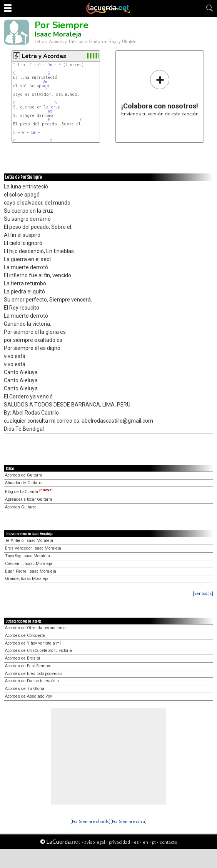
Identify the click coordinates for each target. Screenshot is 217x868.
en (145, 842)
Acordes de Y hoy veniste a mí (33, 643)
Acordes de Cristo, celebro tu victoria (38, 651)
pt (154, 842)
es (136, 842)
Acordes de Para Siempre (28, 666)
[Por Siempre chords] (90, 821)
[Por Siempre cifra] (129, 821)
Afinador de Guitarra (24, 483)
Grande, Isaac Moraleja (27, 579)
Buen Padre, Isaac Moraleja (31, 571)
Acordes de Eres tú (23, 658)
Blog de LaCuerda (29, 492)
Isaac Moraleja (58, 34)
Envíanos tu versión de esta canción (160, 93)
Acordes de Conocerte (25, 636)
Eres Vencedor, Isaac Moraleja (33, 548)
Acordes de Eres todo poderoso (33, 674)
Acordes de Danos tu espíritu (32, 681)
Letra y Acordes (44, 56)
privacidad (119, 842)
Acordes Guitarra (21, 507)
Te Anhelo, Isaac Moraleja (29, 541)
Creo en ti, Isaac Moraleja (29, 564)
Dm (49, 65)
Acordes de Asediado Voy (28, 696)
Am (45, 82)
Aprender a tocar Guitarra (29, 499)
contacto (168, 842)
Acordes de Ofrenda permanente (35, 628)
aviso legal (95, 842)
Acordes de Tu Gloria (25, 689)
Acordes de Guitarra (24, 475)
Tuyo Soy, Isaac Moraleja (28, 556)
